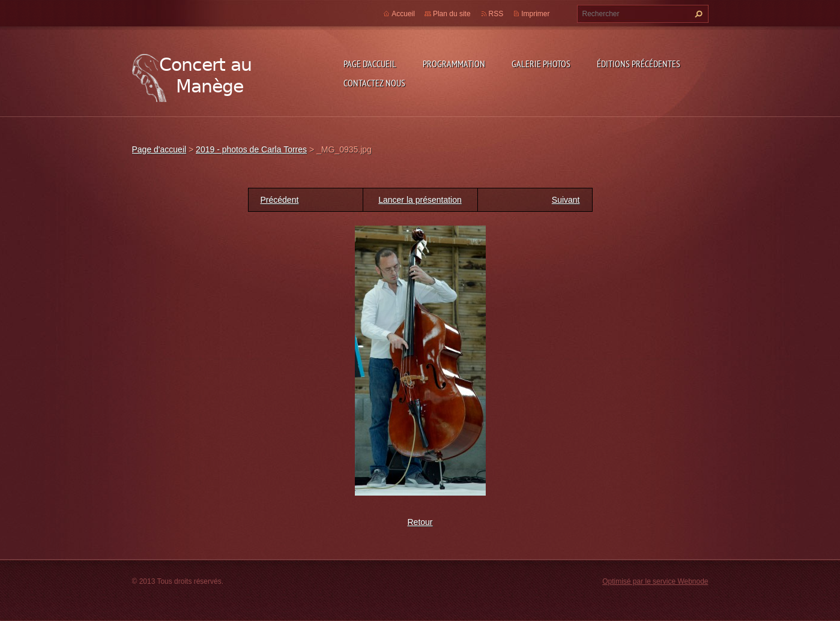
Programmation (454, 64)
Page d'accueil (370, 64)
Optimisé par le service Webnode (655, 581)
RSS (496, 14)
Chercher (697, 14)
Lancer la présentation (420, 200)
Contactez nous (374, 83)
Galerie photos (541, 64)
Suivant (566, 200)
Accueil (403, 14)
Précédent (280, 200)
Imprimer (535, 14)
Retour (420, 522)
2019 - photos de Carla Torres (251, 149)
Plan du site (452, 14)
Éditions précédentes (639, 64)
